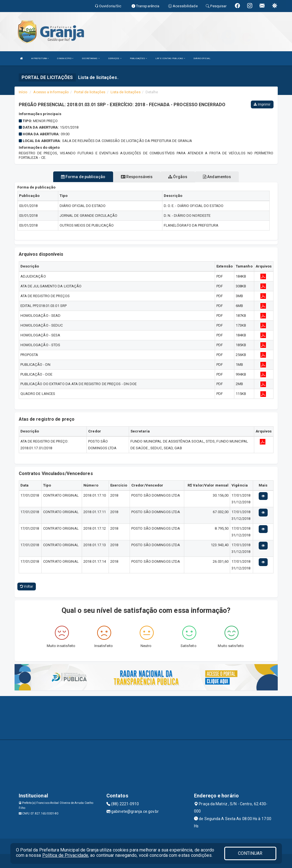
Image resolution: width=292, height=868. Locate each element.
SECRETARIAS (91, 58)
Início (23, 92)
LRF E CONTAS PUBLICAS (170, 58)
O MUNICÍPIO (65, 58)
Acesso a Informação (51, 92)
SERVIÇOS (115, 58)
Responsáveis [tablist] (137, 177)
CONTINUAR (250, 853)
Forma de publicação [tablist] (83, 177)
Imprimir (262, 104)
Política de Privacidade (65, 855)
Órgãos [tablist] (178, 177)
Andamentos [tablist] (217, 177)
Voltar (27, 587)
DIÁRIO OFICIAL (202, 58)
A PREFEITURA (40, 58)
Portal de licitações (90, 92)
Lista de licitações (126, 92)
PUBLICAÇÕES (138, 58)
